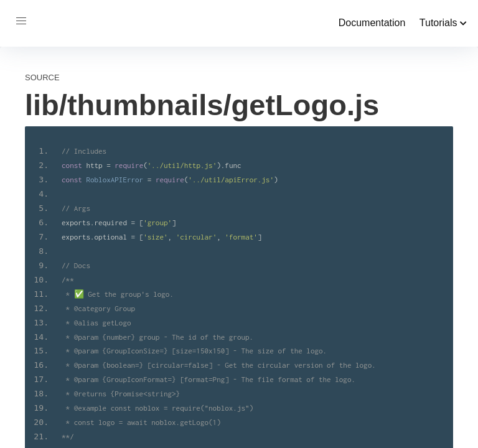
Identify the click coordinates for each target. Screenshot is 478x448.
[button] (21, 21)
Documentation (372, 23)
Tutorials (443, 23)
